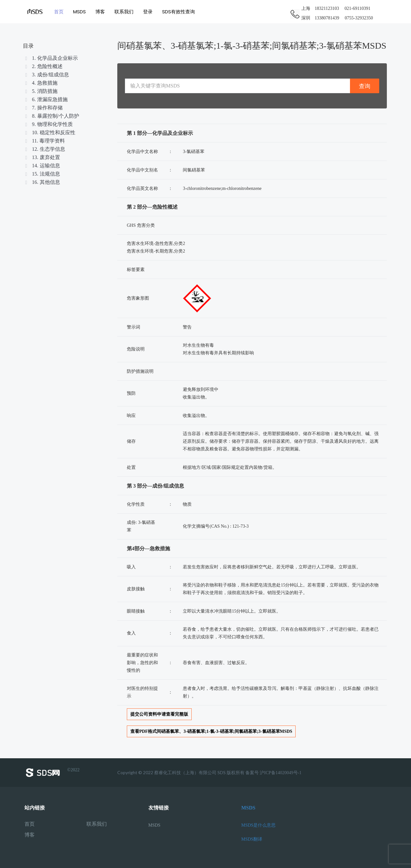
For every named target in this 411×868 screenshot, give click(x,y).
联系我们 (124, 12)
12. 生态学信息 (45, 149)
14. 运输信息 (42, 166)
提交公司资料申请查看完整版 (159, 714)
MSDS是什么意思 (258, 825)
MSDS (79, 12)
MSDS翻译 (252, 839)
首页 (59, 12)
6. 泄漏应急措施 (46, 99)
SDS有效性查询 (178, 12)
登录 (148, 12)
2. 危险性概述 (44, 66)
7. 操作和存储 (44, 108)
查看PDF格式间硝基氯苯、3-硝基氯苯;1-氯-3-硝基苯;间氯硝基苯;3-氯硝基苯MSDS (211, 731)
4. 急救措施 (41, 83)
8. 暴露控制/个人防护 (52, 116)
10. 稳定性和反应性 (50, 132)
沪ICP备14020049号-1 (281, 773)
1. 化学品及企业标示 (51, 58)
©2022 (52, 773)
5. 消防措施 (41, 91)
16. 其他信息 (42, 182)
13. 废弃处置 (42, 157)
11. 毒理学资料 (45, 141)
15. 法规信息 (42, 174)
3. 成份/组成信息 (47, 75)
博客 (100, 12)
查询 (365, 86)
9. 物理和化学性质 (49, 124)
